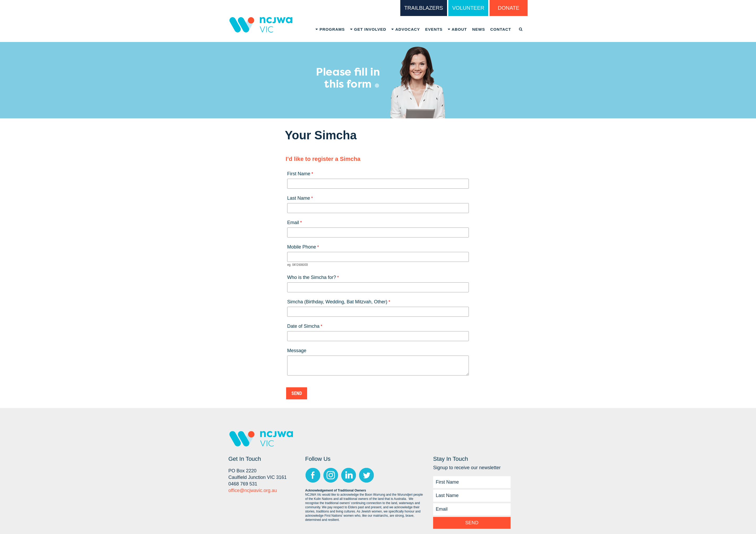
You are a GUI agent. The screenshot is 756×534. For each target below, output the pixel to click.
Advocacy (406, 29)
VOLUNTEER (468, 8)
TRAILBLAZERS (424, 8)
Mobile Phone (302, 247)
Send (472, 523)
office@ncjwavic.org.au (253, 490)
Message (297, 351)
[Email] (472, 509)
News (479, 29)
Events (434, 29)
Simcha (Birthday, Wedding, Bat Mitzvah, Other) (337, 302)
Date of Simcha (303, 326)
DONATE (509, 8)
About (457, 29)
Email (293, 223)
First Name (299, 174)
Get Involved (368, 29)
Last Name (299, 198)
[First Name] (472, 482)
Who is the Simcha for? (312, 277)
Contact (501, 29)
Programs (330, 29)
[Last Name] (472, 496)
